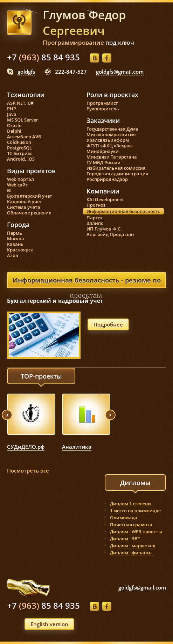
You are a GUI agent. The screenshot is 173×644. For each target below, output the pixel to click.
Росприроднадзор (107, 179)
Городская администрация (117, 174)
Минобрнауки (103, 151)
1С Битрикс (20, 153)
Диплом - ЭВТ (125, 539)
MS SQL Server (23, 120)
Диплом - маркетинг (133, 546)
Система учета (24, 207)
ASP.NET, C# (20, 103)
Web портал (20, 179)
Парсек (95, 218)
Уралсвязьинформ (108, 140)
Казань (15, 244)
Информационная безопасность (123, 211)
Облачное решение (29, 213)
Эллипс (95, 223)
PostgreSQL (19, 148)
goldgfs (26, 72)
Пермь (15, 233)
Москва (16, 239)
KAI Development (105, 199)
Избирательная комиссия (116, 168)
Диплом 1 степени (130, 504)
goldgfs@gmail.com (120, 72)
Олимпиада (124, 518)
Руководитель (103, 109)
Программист (102, 103)
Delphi (14, 131)
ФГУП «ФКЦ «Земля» (110, 146)
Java (12, 114)
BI (9, 190)
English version (49, 624)
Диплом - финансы (131, 552)
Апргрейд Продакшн (110, 234)
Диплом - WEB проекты (136, 532)
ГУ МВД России (103, 162)
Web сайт (18, 185)
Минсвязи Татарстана (112, 157)
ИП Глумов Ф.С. (104, 229)
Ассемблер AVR (24, 137)
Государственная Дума (112, 129)
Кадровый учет (25, 202)
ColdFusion (19, 142)
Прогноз (96, 205)
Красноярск (20, 250)
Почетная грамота (131, 525)
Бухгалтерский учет (30, 196)
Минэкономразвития (111, 134)
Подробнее (108, 324)
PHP (12, 109)
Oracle (14, 125)
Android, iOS (21, 159)
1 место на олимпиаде (135, 511)
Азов (13, 255)
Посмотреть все (28, 470)
